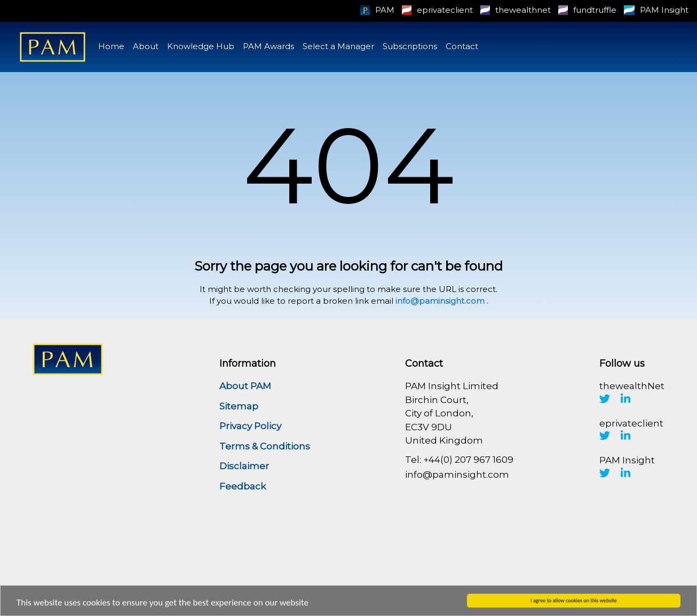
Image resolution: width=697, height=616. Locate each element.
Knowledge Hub (201, 46)
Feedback (243, 486)
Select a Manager (338, 46)
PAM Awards (268, 46)
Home (111, 46)
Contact (462, 46)
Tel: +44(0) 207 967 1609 (459, 460)
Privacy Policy (250, 426)
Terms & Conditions (265, 446)
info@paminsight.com (440, 301)
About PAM (245, 386)
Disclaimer (244, 466)
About (146, 46)
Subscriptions (410, 46)
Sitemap (239, 406)
